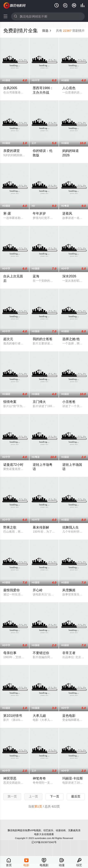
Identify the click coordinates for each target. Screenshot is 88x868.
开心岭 (38, 590)
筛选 (47, 31)
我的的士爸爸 (43, 339)
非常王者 (69, 653)
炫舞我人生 (71, 527)
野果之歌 (10, 527)
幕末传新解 (41, 527)
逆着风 (67, 213)
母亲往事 (10, 653)
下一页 (55, 796)
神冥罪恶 (10, 778)
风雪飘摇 (69, 590)
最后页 (76, 796)
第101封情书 (13, 716)
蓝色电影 (69, 716)
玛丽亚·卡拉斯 (73, 778)
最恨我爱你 (12, 590)
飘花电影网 (15, 6)
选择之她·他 (71, 339)
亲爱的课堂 (12, 151)
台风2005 (10, 88)
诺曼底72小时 (13, 465)
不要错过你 (41, 653)
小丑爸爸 (69, 402)
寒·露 (7, 213)
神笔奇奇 (39, 778)
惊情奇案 (10, 402)
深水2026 (69, 276)
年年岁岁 (39, 213)
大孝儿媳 (39, 716)
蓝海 (36, 276)
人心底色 (69, 88)
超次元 (8, 339)
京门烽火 (39, 402)
